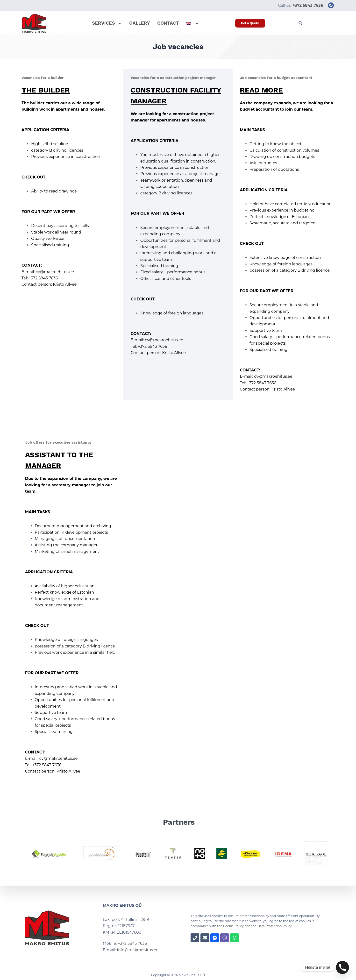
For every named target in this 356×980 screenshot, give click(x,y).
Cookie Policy (233, 926)
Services (107, 23)
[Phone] (342, 967)
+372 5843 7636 (132, 943)
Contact (168, 23)
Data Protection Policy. (275, 926)
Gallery (140, 23)
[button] (300, 23)
